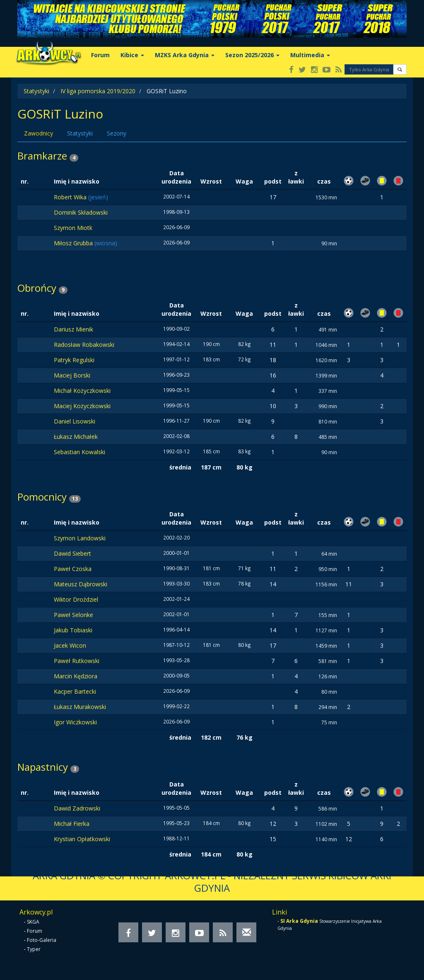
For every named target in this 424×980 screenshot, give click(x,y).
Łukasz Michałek (76, 437)
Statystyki (36, 91)
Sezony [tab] (117, 133)
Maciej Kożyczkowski (82, 406)
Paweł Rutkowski (77, 661)
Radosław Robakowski (84, 345)
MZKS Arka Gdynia (185, 55)
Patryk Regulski (74, 360)
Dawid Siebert (72, 553)
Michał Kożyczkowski (82, 391)
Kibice (132, 55)
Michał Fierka (72, 824)
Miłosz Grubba (74, 243)
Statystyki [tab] (80, 133)
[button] (400, 69)
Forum (100, 55)
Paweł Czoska (73, 569)
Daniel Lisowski (75, 421)
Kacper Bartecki (75, 691)
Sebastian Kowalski (79, 452)
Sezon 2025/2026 (252, 55)
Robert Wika (71, 197)
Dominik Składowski (81, 212)
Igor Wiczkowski (75, 722)
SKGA (33, 922)
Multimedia (310, 55)
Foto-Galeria (42, 940)
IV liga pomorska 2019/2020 (98, 91)
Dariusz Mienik (73, 329)
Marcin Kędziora (76, 676)
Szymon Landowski (80, 538)
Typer (34, 949)
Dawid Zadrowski (77, 808)
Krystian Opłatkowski (82, 839)
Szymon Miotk (73, 228)
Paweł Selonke (73, 615)
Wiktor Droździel (76, 599)
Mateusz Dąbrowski (81, 584)
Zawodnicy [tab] (39, 133)
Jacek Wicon (70, 645)
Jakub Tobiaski (73, 630)
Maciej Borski (72, 375)
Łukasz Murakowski (80, 707)
